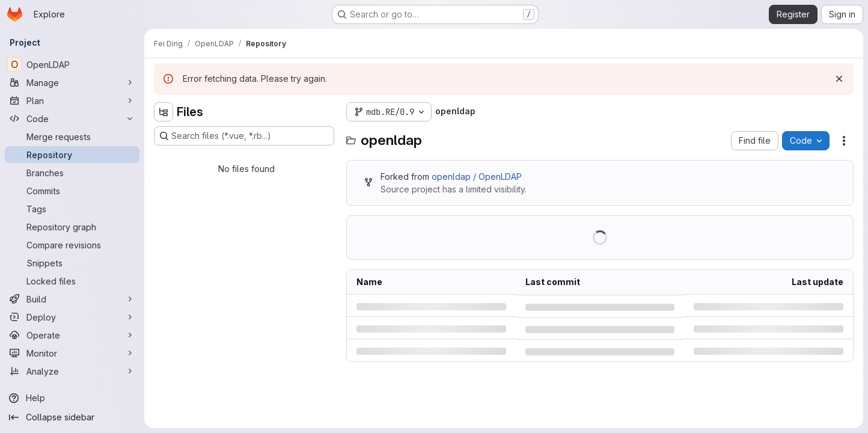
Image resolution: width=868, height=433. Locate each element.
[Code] (72, 118)
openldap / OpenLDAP (477, 177)
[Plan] (72, 100)
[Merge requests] (72, 137)
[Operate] (72, 335)
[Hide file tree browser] (164, 112)
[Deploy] (72, 317)
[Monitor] (72, 353)
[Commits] (72, 191)
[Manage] (72, 82)
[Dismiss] (839, 79)
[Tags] (72, 209)
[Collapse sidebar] (72, 417)
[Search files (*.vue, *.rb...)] (244, 136)
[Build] (72, 299)
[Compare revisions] (72, 245)
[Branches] (72, 173)
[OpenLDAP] (72, 64)
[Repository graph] (72, 227)
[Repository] (72, 155)
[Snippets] (72, 263)
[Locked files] (72, 281)
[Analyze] (72, 371)
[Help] (72, 398)
